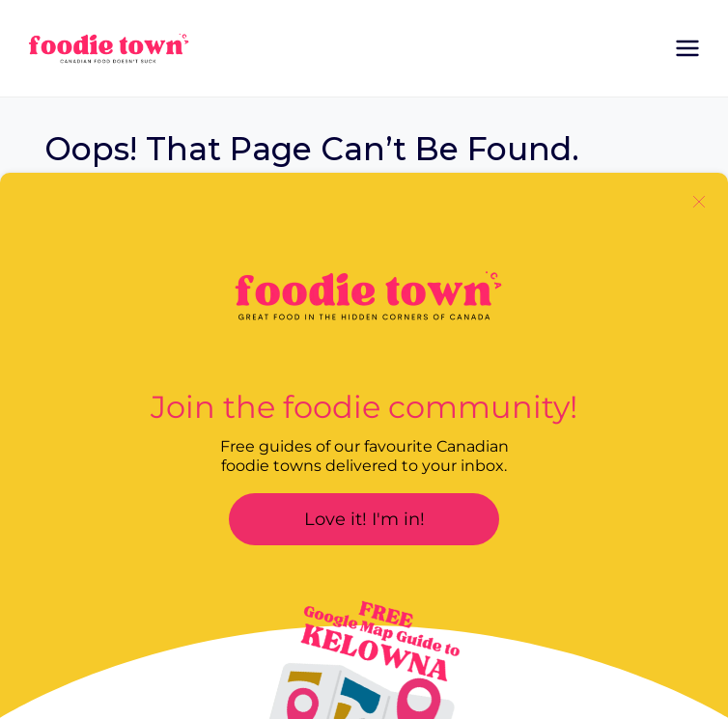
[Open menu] (687, 48)
